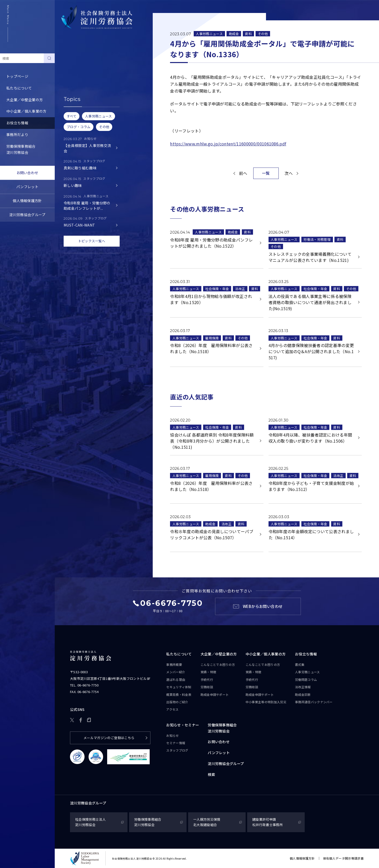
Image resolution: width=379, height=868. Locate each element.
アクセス (172, 709)
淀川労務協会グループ (27, 215)
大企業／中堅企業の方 (25, 100)
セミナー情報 (176, 743)
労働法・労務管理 (317, 239)
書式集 (67, 59)
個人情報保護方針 (27, 201)
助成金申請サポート (215, 694)
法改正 (240, 289)
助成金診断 (70, 117)
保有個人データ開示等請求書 (343, 858)
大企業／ (219, 654)
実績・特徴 (208, 672)
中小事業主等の (266, 702)
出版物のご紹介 (177, 702)
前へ (243, 173)
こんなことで (218, 665)
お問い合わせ (27, 173)
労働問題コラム (74, 82)
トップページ (17, 76)
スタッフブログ (177, 750)
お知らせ (172, 735)
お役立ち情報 (17, 123)
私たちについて (19, 88)
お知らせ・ (183, 725)
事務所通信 (314, 702)
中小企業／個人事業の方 (26, 111)
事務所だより (17, 134)
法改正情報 (303, 687)
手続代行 (207, 679)
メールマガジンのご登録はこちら (109, 738)
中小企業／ (266, 654)
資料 (248, 34)
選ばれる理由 (176, 679)
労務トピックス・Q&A (80, 94)
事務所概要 (174, 664)
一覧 (266, 173)
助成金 (234, 34)
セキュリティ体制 (179, 687)
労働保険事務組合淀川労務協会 (21, 149)
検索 (211, 774)
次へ (289, 173)
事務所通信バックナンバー (83, 106)
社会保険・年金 (217, 289)
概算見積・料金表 (179, 694)
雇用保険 (212, 338)
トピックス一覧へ (92, 241)
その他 (263, 34)
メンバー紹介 (176, 672)
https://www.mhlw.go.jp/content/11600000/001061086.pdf (228, 144)
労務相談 (207, 687)
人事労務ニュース (76, 71)
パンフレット (27, 187)
